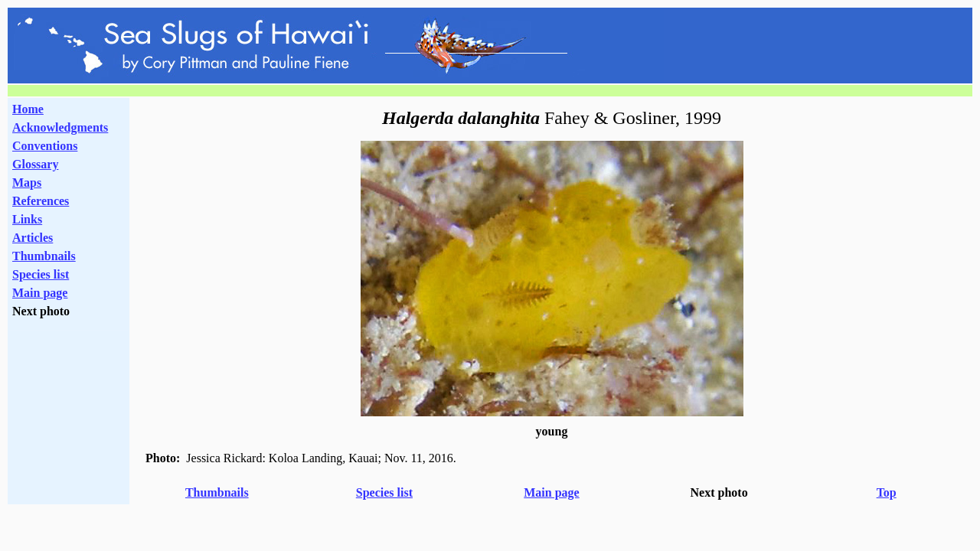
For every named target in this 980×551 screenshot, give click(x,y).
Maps (27, 183)
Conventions (45, 146)
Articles (33, 238)
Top (887, 492)
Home (28, 109)
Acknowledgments (60, 127)
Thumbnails (44, 256)
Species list (41, 274)
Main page (40, 293)
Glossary (35, 164)
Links (27, 219)
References (41, 201)
